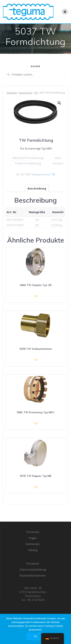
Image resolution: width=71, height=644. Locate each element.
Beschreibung (37, 188)
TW (36, 93)
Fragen (33, 538)
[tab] (37, 188)
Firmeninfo (33, 532)
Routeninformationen (33, 575)
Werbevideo (33, 544)
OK (35, 636)
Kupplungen (26, 93)
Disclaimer (33, 563)
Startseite (12, 93)
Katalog (33, 550)
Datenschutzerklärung (33, 569)
